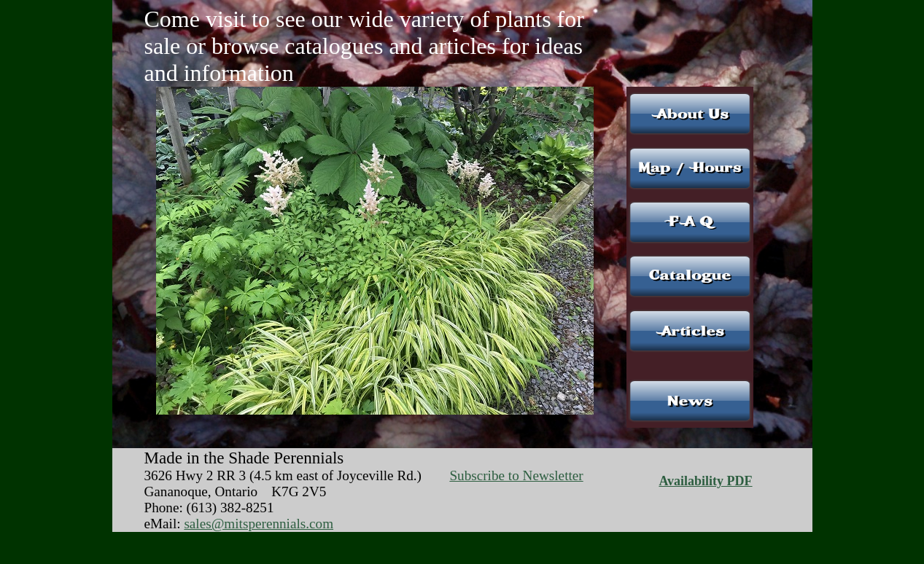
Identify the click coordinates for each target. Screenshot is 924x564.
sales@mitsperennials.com (259, 524)
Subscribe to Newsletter (516, 475)
